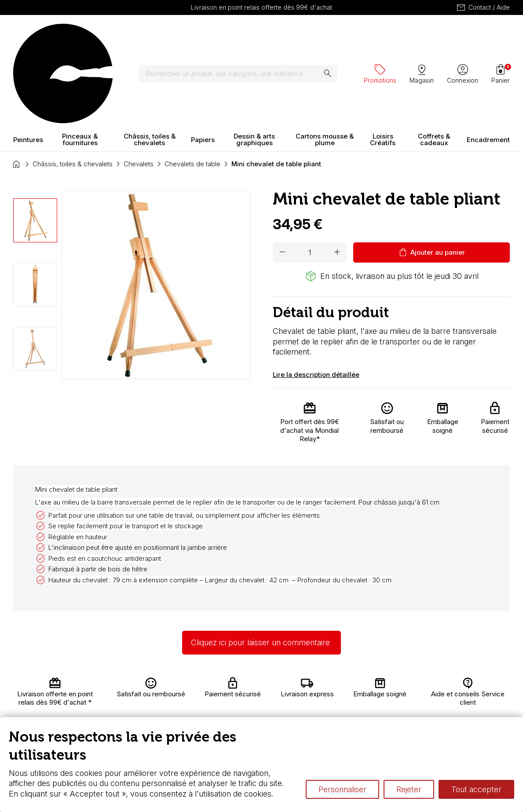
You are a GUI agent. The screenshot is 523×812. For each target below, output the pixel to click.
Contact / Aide (483, 7)
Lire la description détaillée (316, 297)
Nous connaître (181, 702)
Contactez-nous (481, 692)
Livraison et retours (175, 689)
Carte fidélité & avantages (260, 689)
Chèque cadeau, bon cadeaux (262, 706)
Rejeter (409, 789)
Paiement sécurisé (172, 715)
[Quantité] (310, 175)
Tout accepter (476, 789)
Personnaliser (342, 789)
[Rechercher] (244, 35)
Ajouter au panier (431, 175)
